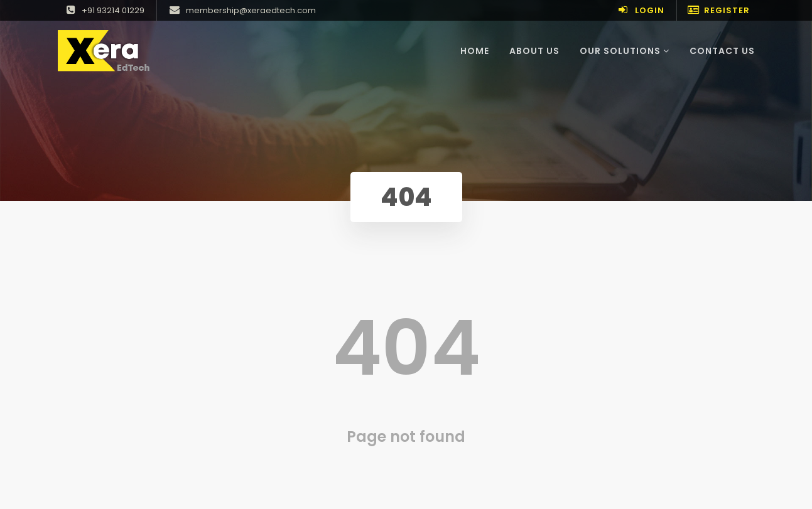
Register (718, 10)
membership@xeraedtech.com (241, 10)
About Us (534, 51)
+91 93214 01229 (104, 10)
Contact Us (722, 51)
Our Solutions (625, 51)
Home (480, 50)
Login (640, 10)
